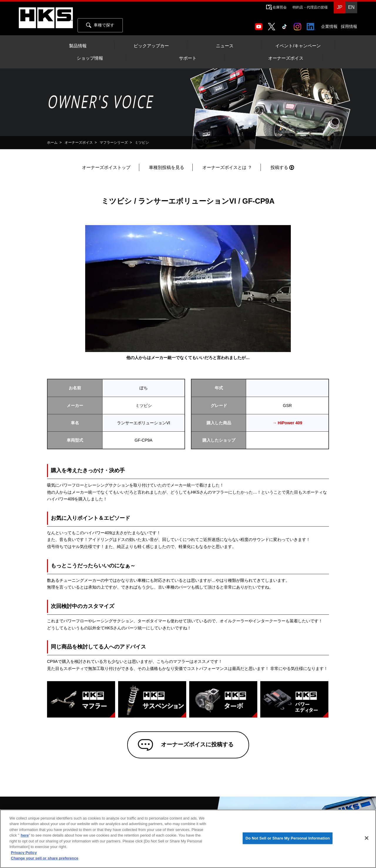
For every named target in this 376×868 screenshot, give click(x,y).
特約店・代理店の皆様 (310, 7)
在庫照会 (280, 7)
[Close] (367, 838)
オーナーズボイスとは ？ (227, 167)
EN (351, 7)
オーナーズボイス (286, 58)
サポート (188, 58)
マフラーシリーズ (114, 143)
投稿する (279, 167)
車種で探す (100, 25)
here (25, 835)
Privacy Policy (24, 853)
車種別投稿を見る (167, 167)
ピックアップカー (151, 46)
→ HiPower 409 (287, 423)
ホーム (52, 143)
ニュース (225, 46)
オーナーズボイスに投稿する (197, 745)
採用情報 (349, 26)
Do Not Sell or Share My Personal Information (288, 838)
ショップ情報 (90, 58)
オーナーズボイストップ (106, 167)
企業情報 (329, 26)
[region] (188, 839)
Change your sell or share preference (45, 858)
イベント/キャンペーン (298, 46)
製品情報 (78, 46)
